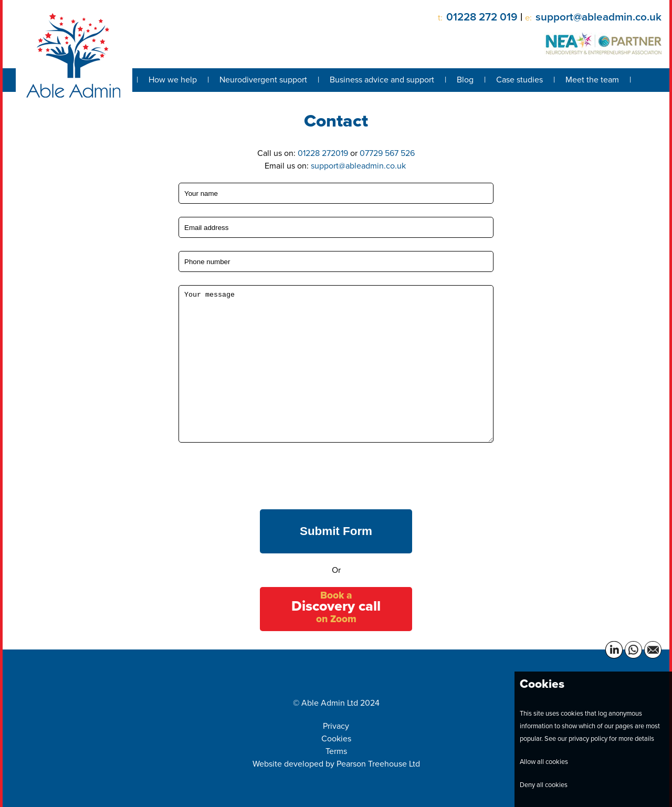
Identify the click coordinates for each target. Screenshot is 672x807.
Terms (336, 751)
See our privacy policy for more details (599, 738)
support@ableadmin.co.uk (598, 17)
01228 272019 (323, 153)
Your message (336, 364)
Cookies (336, 738)
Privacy (336, 726)
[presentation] (258, 476)
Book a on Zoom (336, 607)
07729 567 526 (387, 153)
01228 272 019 (482, 17)
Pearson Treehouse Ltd (378, 764)
